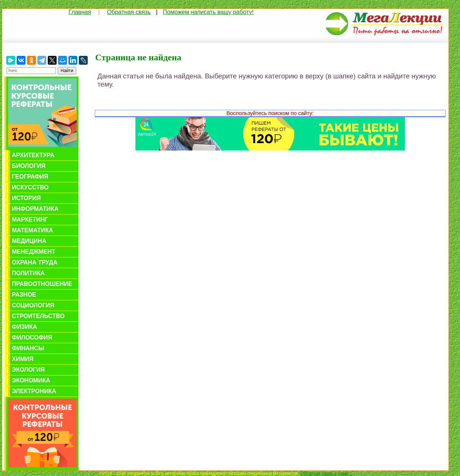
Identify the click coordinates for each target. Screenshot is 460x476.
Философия (32, 337)
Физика (24, 327)
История (26, 198)
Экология (28, 370)
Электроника (34, 391)
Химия (23, 359)
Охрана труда (35, 262)
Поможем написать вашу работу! (208, 12)
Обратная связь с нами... (326, 473)
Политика (28, 273)
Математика (32, 230)
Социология (33, 305)
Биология (29, 166)
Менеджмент (33, 252)
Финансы (28, 348)
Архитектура (33, 155)
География (30, 177)
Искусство (30, 187)
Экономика (31, 380)
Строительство (38, 316)
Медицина (29, 241)
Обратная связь (129, 12)
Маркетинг (30, 220)
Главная (80, 12)
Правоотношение (42, 284)
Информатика (35, 209)
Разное (24, 295)
